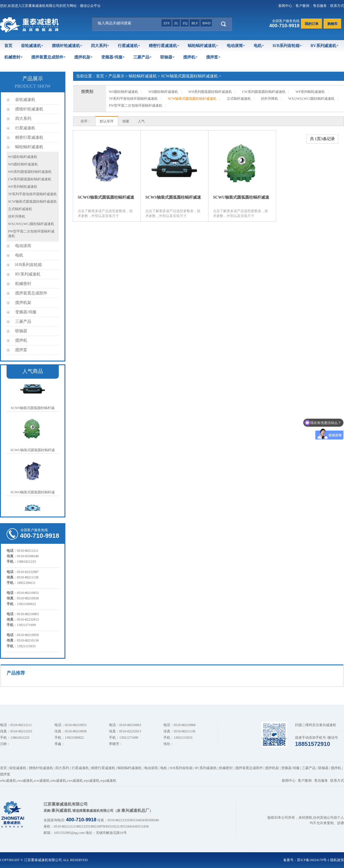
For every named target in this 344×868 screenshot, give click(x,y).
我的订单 (312, 24)
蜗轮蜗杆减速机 (203, 46)
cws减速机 (75, 781)
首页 (8, 46)
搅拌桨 (213, 57)
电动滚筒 (236, 46)
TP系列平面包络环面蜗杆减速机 (32, 194)
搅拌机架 (83, 57)
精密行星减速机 (164, 46)
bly (195, 23)
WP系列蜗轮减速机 (23, 187)
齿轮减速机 (32, 46)
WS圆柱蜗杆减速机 (23, 157)
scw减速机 (42, 781)
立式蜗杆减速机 (20, 209)
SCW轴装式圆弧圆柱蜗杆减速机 (32, 202)
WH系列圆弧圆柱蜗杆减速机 (30, 172)
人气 (141, 121)
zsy (167, 23)
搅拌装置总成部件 (48, 57)
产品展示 (116, 76)
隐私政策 (337, 860)
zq (185, 23)
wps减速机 (92, 781)
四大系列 (100, 46)
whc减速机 (8, 781)
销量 (126, 121)
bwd (206, 23)
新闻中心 (285, 6)
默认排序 (107, 121)
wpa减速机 (108, 781)
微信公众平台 (90, 6)
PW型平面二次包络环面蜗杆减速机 (136, 105)
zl (176, 23)
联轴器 (167, 57)
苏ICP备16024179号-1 (313, 860)
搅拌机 (190, 57)
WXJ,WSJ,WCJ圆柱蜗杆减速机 (31, 224)
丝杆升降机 (17, 216)
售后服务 (320, 6)
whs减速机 (58, 781)
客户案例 (302, 6)
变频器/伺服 (113, 57)
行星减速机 (129, 46)
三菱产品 (142, 57)
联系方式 (337, 6)
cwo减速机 (25, 781)
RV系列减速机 (325, 46)
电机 (259, 46)
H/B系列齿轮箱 (287, 46)
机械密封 (13, 57)
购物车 (333, 24)
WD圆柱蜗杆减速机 (23, 164)
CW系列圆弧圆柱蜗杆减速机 (30, 179)
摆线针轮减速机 (67, 46)
